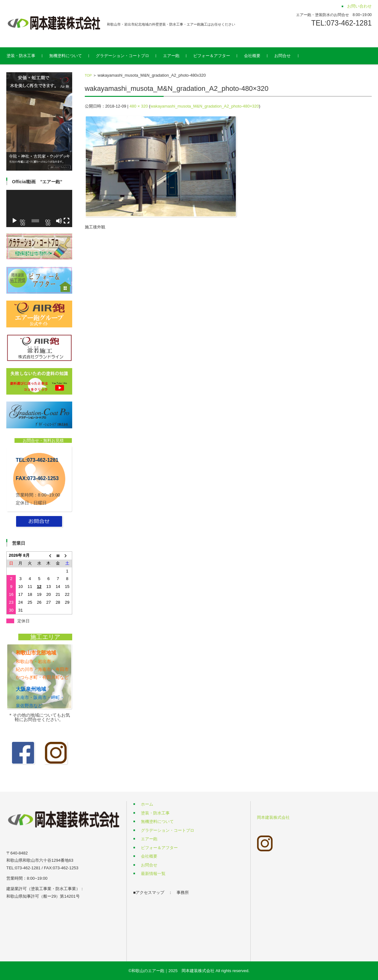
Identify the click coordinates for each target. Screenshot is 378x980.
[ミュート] (59, 221)
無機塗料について (72, 56)
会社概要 (259, 56)
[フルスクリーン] (67, 221)
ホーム (147, 804)
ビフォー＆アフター (218, 56)
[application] (39, 208)
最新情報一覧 (153, 874)
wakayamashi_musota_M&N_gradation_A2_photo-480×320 (205, 106)
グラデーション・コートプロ (129, 56)
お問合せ (289, 56)
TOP (88, 75)
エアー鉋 (178, 56)
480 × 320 (139, 106)
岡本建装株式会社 (273, 817)
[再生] (15, 221)
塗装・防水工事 (28, 56)
